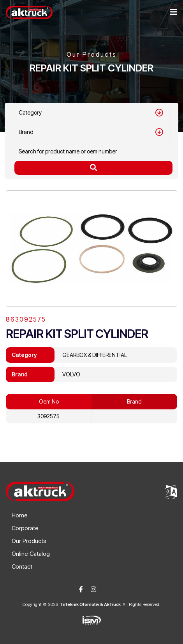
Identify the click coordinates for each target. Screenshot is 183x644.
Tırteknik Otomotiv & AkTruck (90, 604)
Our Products (29, 541)
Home (20, 515)
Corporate (25, 528)
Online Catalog (31, 554)
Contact (22, 567)
